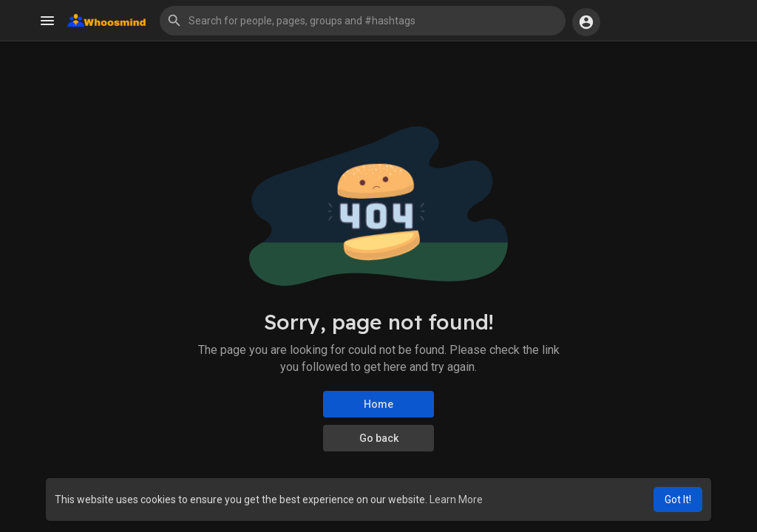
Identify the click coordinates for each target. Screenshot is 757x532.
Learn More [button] (456, 499)
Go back (379, 438)
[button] (363, 21)
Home (378, 404)
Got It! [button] (678, 499)
